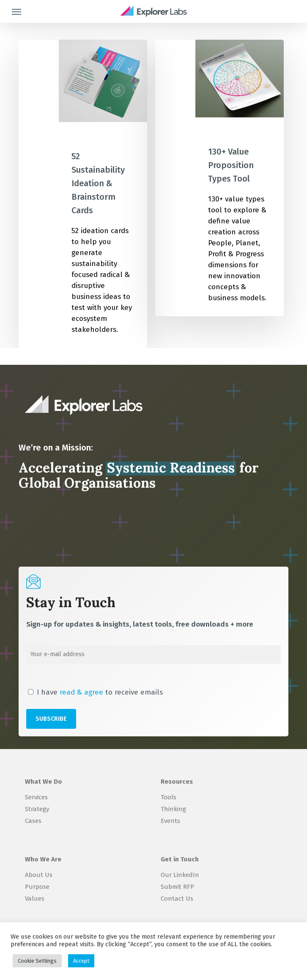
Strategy (37, 809)
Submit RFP (177, 887)
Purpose (37, 887)
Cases (33, 821)
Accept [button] (81, 961)
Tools (169, 797)
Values (35, 899)
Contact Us (177, 899)
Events (170, 821)
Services (36, 797)
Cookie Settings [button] (37, 961)
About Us (39, 875)
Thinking (173, 809)
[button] (16, 11)
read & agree (81, 692)
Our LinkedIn (180, 875)
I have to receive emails (95, 692)
